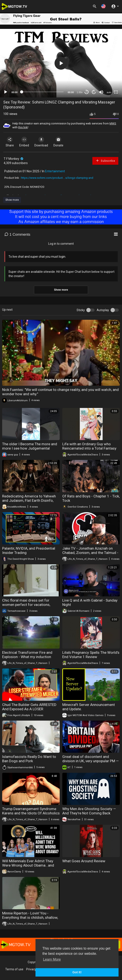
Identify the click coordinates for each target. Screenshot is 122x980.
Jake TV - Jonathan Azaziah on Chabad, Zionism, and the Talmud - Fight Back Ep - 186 (90, 553)
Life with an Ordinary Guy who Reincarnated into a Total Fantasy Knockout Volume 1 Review (89, 448)
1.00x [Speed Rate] (80, 92)
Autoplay (103, 310)
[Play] (6, 92)
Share (10, 142)
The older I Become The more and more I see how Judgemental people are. (30, 448)
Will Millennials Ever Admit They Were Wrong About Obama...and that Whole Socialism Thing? (28, 865)
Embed (24, 142)
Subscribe (105, 161)
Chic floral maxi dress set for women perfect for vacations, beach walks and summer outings (29, 605)
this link (23, 127)
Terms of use (14, 969)
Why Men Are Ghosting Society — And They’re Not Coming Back (89, 811)
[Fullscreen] (116, 92)
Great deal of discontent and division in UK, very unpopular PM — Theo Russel (91, 761)
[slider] (43, 92)
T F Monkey (14, 159)
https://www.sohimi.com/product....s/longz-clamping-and (57, 178)
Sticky (81, 310)
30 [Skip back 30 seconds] (87, 92)
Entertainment (55, 171)
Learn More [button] (52, 959)
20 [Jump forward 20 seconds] (94, 92)
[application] (61, 63)
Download (41, 142)
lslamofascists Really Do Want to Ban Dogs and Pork (29, 759)
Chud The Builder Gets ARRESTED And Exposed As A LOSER (29, 707)
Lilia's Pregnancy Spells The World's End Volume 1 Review (91, 655)
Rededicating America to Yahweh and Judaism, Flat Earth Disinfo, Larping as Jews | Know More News (31, 500)
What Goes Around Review (84, 861)
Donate (58, 142)
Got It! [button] (77, 972)
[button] (103, 6)
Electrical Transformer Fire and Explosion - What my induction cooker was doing (27, 657)
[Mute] (101, 92)
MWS (113, 123)
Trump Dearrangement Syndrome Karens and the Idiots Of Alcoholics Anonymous (31, 813)
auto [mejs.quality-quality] (109, 92)
